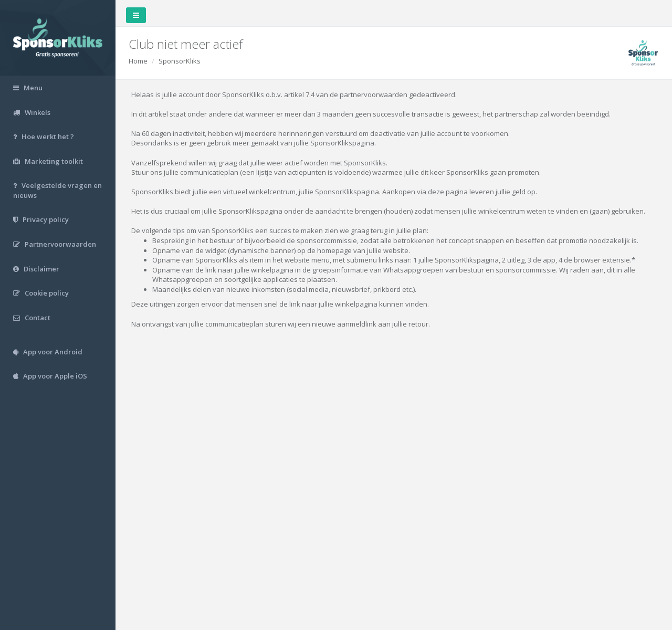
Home (138, 61)
